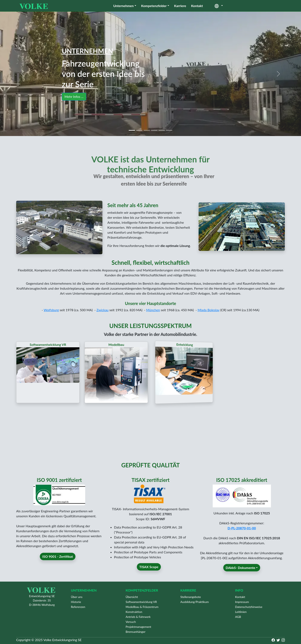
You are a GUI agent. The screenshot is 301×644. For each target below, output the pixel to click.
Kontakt (197, 6)
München (153, 310)
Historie (76, 602)
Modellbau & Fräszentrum (142, 607)
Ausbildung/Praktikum (195, 602)
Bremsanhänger (136, 632)
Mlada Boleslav (208, 310)
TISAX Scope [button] (149, 579)
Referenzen (78, 607)
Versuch (131, 622)
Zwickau (102, 310)
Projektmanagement (138, 627)
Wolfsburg (51, 310)
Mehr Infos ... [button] (74, 97)
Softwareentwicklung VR (141, 602)
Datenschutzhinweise (249, 607)
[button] (23, 74)
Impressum (242, 602)
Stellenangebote (191, 597)
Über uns (77, 597)
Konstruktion (134, 612)
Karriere (180, 6)
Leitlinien (241, 612)
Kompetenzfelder (154, 6)
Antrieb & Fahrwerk (138, 617)
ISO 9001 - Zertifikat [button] (58, 569)
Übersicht (132, 597)
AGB (238, 617)
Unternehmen (123, 6)
